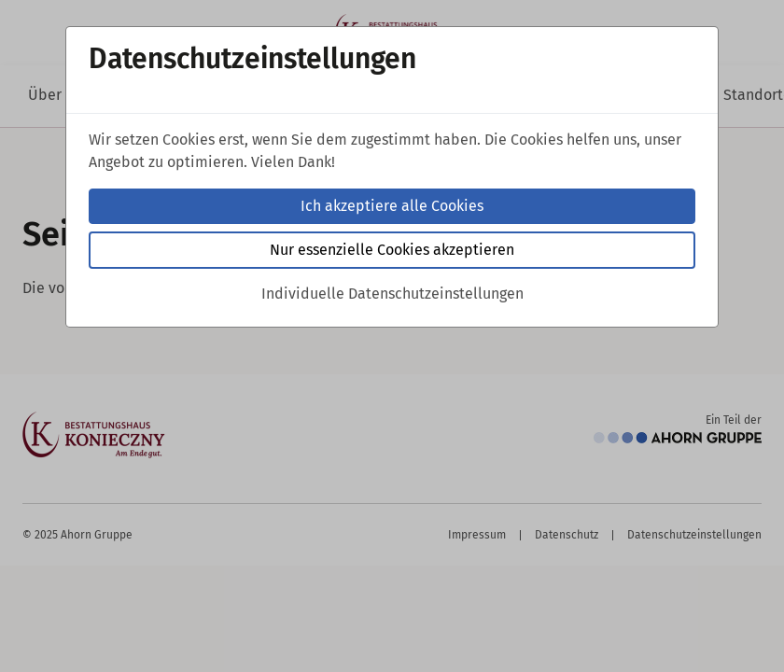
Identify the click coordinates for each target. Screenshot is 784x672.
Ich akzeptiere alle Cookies (392, 206)
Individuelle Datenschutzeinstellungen (392, 294)
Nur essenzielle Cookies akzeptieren (392, 250)
